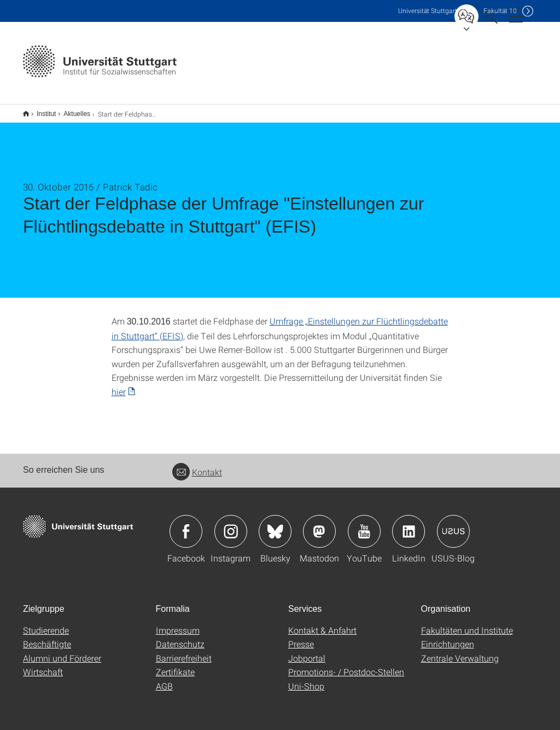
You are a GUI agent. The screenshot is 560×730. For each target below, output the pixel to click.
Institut (40, 110)
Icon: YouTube (364, 524)
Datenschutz (180, 637)
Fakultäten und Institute (467, 623)
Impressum (178, 623)
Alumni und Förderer (62, 651)
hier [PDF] (119, 384)
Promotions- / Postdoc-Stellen (346, 665)
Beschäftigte (47, 637)
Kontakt (197, 465)
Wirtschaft (43, 665)
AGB (164, 679)
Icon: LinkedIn (409, 524)
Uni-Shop (306, 679)
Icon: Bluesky (275, 524)
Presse (301, 637)
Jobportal (307, 651)
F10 (500, 11)
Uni (428, 11)
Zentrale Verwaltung (460, 651)
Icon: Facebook (186, 524)
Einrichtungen (448, 637)
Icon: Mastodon (319, 524)
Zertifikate (175, 665)
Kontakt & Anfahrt (322, 623)
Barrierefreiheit (184, 651)
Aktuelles (71, 110)
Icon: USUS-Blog (453, 524)
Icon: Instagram (231, 524)
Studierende (46, 623)
